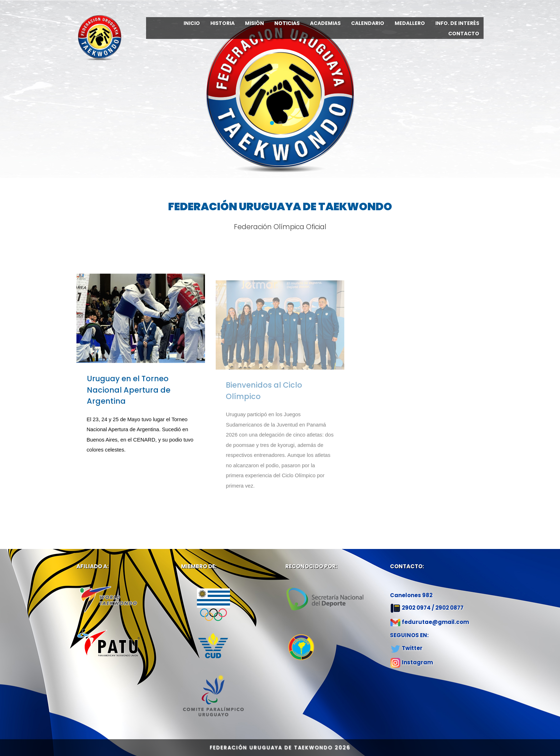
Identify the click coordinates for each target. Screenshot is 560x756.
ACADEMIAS (325, 23)
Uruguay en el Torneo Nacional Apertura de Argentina (129, 396)
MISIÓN (254, 23)
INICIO (192, 23)
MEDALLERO (410, 23)
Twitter (412, 648)
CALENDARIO (368, 23)
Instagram (417, 662)
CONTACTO (464, 34)
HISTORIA (222, 23)
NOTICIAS (287, 23)
